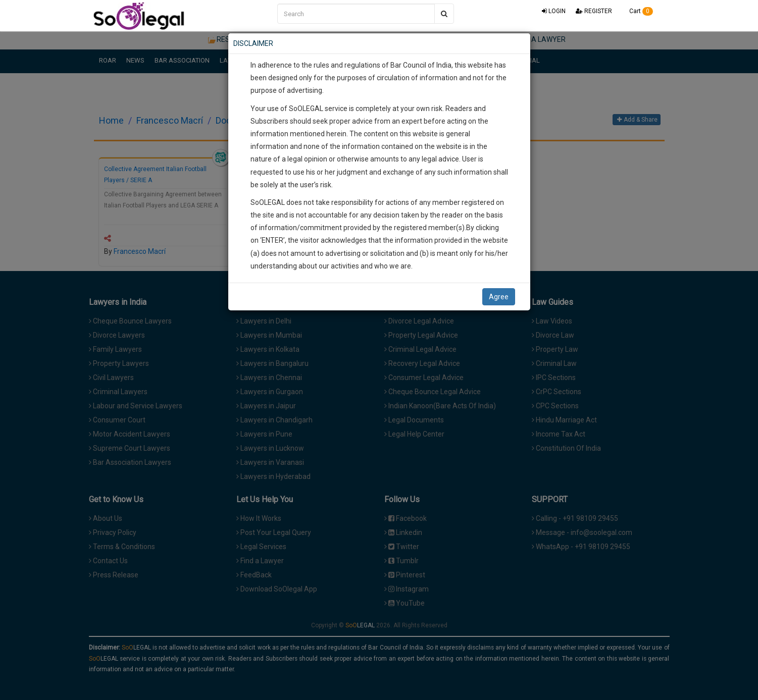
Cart (638, 11)
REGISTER (594, 11)
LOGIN (554, 11)
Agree (499, 297)
